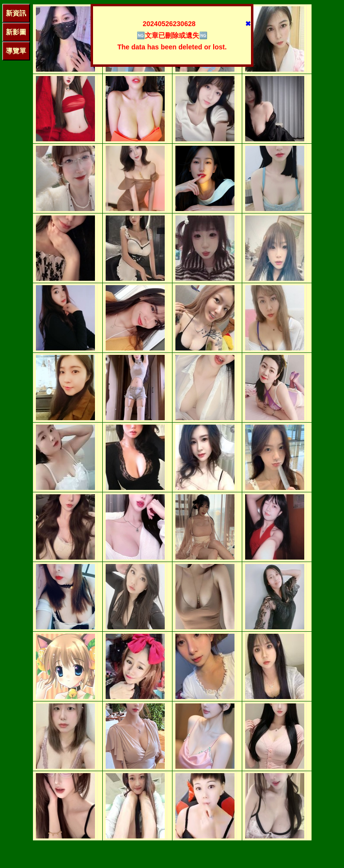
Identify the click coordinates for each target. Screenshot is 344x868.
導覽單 (16, 51)
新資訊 (16, 13)
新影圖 (16, 32)
